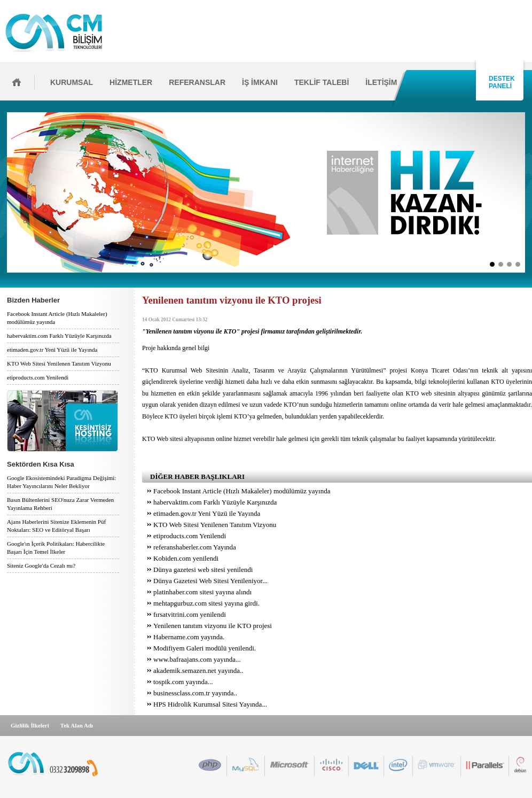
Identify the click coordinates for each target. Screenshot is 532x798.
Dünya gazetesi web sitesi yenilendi (203, 570)
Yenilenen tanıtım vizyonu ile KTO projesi (213, 626)
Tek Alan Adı (77, 725)
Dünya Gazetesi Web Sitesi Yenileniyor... (210, 581)
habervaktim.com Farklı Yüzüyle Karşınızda (59, 336)
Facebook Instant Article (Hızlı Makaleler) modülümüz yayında (57, 318)
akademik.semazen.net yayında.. (198, 671)
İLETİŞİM (381, 82)
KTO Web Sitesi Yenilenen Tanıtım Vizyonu (59, 363)
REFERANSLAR (197, 82)
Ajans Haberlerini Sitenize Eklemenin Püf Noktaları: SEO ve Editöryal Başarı (56, 526)
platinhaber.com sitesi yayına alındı (202, 592)
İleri (529, 192)
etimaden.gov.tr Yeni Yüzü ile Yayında (52, 350)
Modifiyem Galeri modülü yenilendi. (205, 648)
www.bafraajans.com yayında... (197, 659)
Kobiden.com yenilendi (186, 558)
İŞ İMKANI (260, 82)
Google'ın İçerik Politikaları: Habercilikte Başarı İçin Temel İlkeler (56, 548)
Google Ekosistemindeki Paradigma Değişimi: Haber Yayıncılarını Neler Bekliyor (61, 482)
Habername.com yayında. (189, 637)
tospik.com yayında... (183, 682)
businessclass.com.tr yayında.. (195, 693)
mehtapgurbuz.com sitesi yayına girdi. (206, 603)
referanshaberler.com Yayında (195, 547)
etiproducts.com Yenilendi (38, 377)
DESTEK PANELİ (500, 82)
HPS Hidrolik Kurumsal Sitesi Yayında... (210, 704)
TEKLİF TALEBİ (322, 82)
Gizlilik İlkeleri (30, 725)
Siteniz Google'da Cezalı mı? (41, 565)
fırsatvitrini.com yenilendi (190, 614)
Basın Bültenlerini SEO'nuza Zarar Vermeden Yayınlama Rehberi (60, 504)
